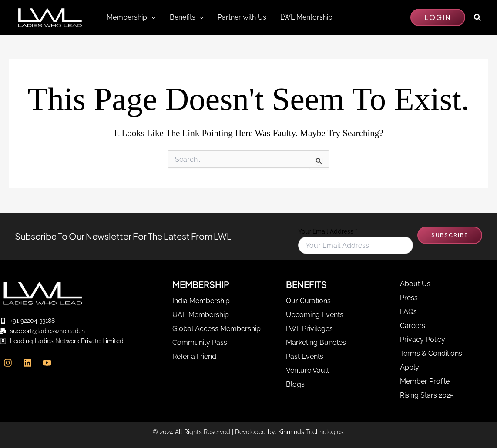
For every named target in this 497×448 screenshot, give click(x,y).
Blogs (295, 384)
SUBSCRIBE (450, 235)
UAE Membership (201, 315)
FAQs (408, 312)
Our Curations (308, 301)
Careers (413, 326)
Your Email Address (328, 231)
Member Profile (425, 381)
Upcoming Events (315, 315)
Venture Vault (307, 370)
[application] (151, 17)
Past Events (305, 356)
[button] (438, 17)
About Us (415, 284)
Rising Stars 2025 (427, 395)
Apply (410, 367)
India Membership (201, 301)
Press (409, 298)
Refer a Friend (194, 356)
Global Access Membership (217, 329)
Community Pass (200, 343)
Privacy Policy (423, 339)
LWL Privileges (309, 329)
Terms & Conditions (431, 353)
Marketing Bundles (316, 343)
